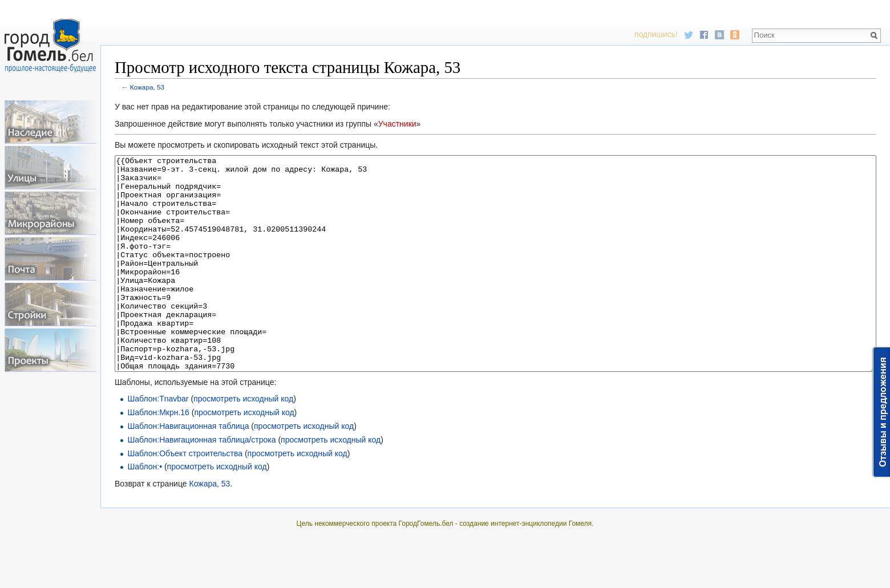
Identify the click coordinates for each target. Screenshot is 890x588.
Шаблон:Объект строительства (185, 496)
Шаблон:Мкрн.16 (158, 455)
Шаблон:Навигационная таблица (188, 469)
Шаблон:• (145, 509)
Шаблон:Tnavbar (158, 441)
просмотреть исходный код (243, 441)
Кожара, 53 (147, 87)
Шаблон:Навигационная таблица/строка (201, 482)
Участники (397, 124)
